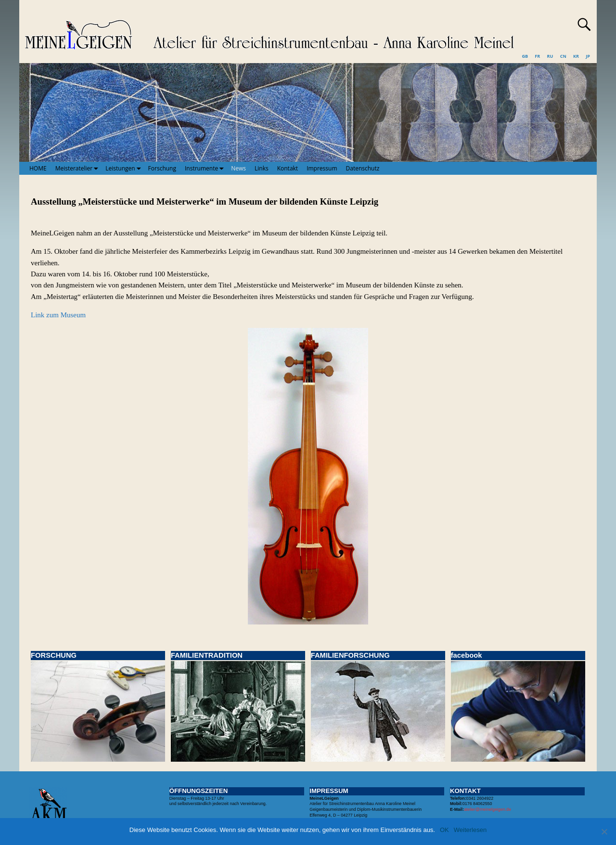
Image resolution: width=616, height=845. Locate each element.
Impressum (322, 168)
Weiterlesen (470, 830)
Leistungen (124, 168)
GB (525, 56)
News (238, 168)
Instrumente (206, 168)
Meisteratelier (78, 168)
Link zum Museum (58, 315)
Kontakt (288, 168)
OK (444, 830)
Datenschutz (363, 168)
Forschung (162, 168)
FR (537, 56)
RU (550, 56)
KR (576, 56)
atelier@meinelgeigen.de (488, 809)
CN (563, 56)
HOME (38, 168)
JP (588, 56)
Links (262, 168)
